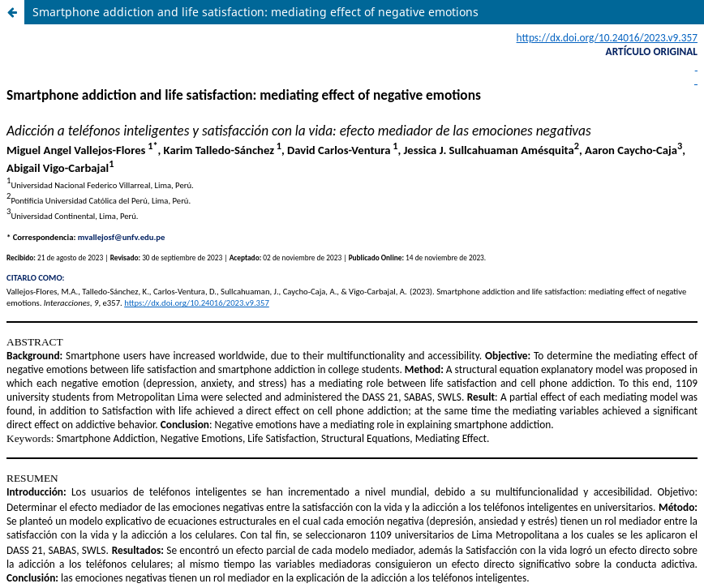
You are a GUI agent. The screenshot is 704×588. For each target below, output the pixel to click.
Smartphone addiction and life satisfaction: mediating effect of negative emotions (255, 12)
